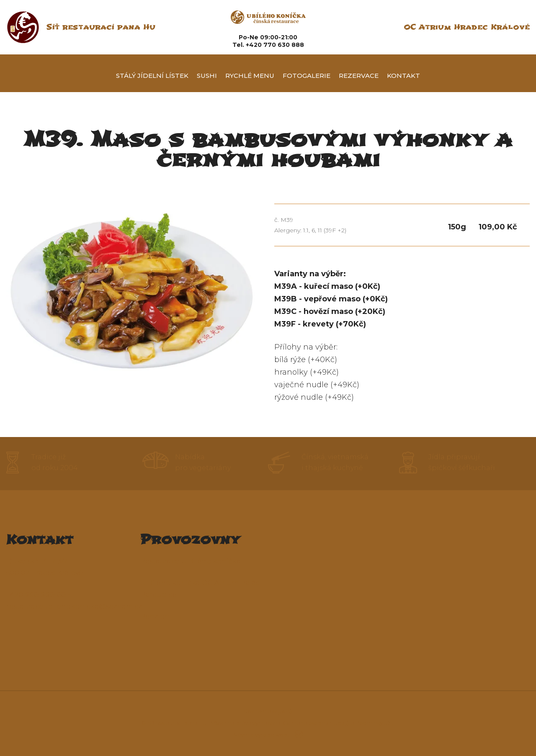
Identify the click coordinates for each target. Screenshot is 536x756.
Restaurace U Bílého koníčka (191, 561)
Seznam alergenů (268, 711)
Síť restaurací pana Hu (101, 27)
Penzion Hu (161, 616)
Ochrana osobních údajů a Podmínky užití (339, 723)
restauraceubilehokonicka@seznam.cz (74, 606)
